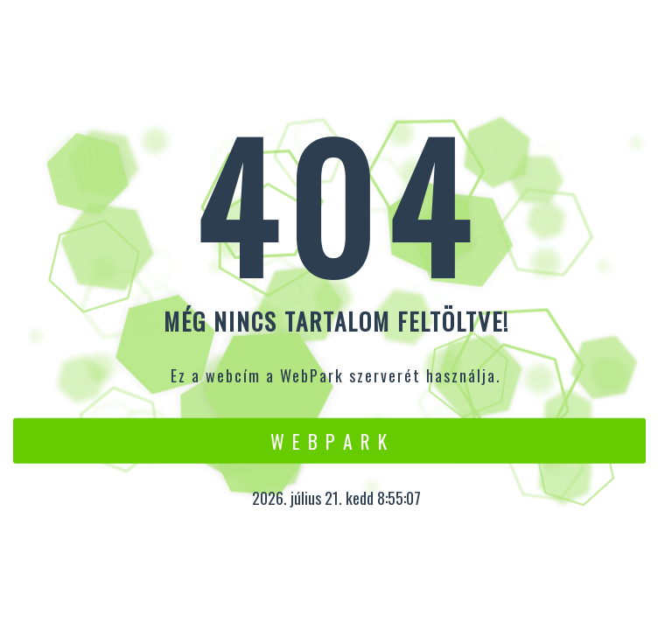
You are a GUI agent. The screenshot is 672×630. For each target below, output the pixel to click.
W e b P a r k (329, 440)
